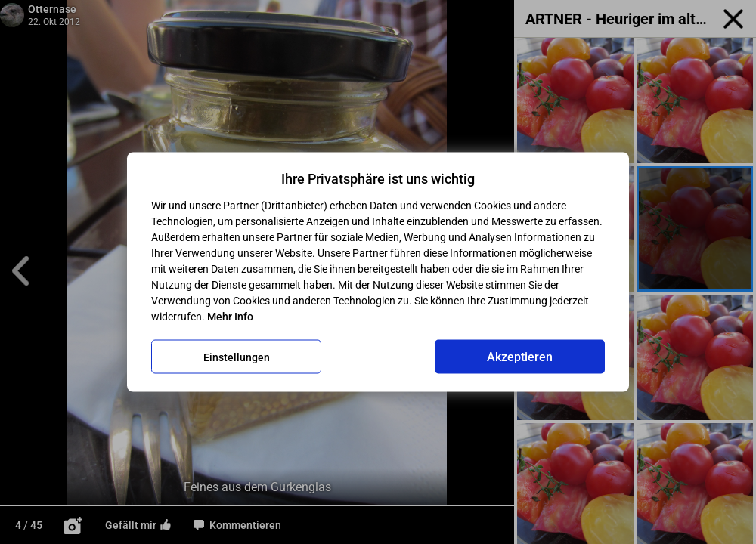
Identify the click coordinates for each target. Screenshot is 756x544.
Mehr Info (230, 317)
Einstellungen (237, 357)
